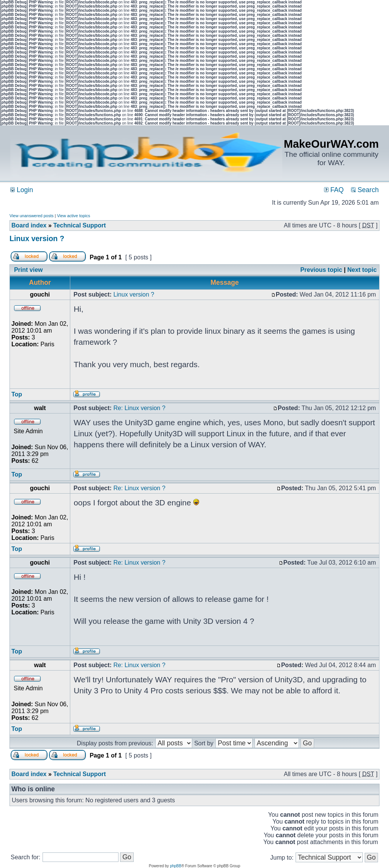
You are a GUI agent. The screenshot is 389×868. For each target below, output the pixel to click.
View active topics (74, 216)
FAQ (334, 190)
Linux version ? (37, 238)
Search (365, 190)
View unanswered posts (32, 216)
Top (17, 394)
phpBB (176, 866)
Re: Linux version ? (139, 408)
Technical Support (79, 225)
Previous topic (321, 270)
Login (22, 190)
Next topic (362, 270)
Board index (29, 225)
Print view (28, 270)
